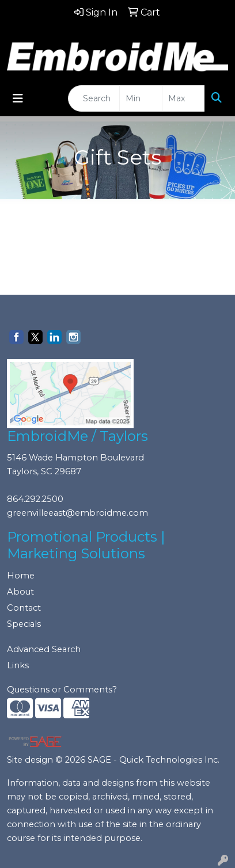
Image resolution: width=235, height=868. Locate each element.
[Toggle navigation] (18, 98)
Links (18, 665)
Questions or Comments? (62, 690)
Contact (24, 608)
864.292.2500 (35, 499)
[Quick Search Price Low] (141, 98)
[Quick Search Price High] (183, 98)
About (20, 592)
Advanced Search (44, 649)
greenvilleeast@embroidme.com (77, 513)
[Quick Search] (94, 98)
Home (21, 576)
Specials (24, 624)
